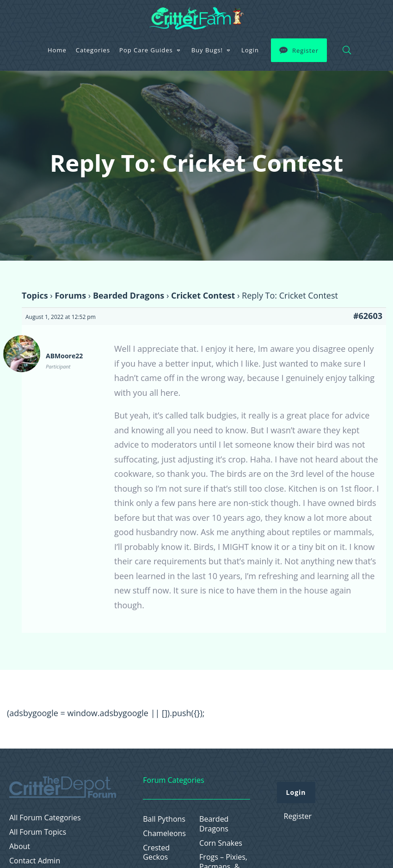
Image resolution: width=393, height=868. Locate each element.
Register (305, 50)
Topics (35, 295)
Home (57, 50)
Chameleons (164, 834)
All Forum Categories (45, 818)
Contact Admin (35, 861)
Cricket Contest (203, 295)
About (20, 846)
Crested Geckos (156, 853)
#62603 (368, 316)
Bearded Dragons (129, 295)
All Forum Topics (38, 832)
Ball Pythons (164, 819)
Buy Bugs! (207, 50)
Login (250, 50)
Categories (93, 50)
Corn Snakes (221, 843)
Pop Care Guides (146, 50)
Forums (70, 295)
